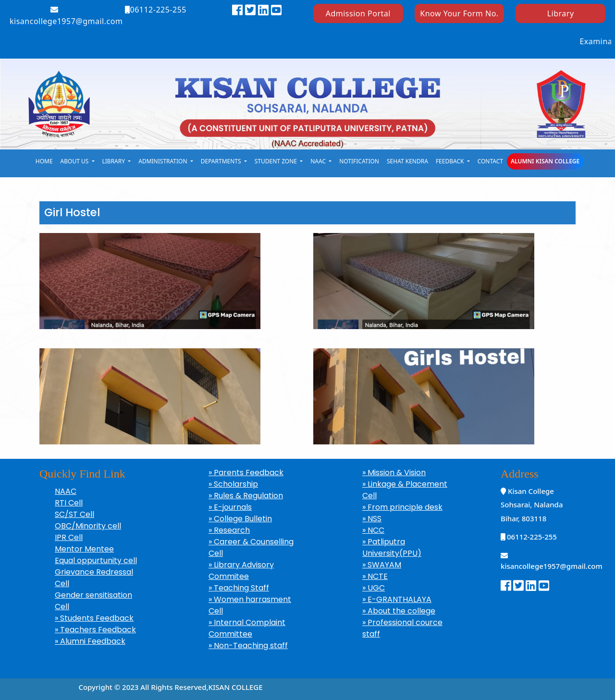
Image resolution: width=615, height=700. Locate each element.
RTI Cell (69, 503)
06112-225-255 (156, 10)
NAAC (66, 491)
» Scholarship (233, 484)
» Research (229, 530)
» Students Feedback (94, 618)
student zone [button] (277, 161)
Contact (490, 161)
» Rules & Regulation (246, 496)
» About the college (399, 611)
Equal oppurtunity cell (96, 560)
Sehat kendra (407, 161)
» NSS (372, 519)
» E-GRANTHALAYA (397, 599)
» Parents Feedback (246, 473)
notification (359, 161)
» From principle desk (402, 507)
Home (44, 161)
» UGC (374, 588)
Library (561, 13)
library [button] (115, 161)
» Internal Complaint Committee (247, 628)
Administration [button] (163, 161)
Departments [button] (222, 161)
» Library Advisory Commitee (241, 571)
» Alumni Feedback (90, 641)
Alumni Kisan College (545, 161)
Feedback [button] (451, 161)
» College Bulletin (240, 519)
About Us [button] (75, 161)
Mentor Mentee (84, 549)
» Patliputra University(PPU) (392, 547)
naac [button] (319, 161)
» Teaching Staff (239, 588)
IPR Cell (69, 537)
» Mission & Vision (394, 473)
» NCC (373, 530)
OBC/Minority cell (88, 526)
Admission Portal (358, 13)
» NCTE (375, 576)
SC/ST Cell (74, 514)
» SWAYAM (382, 565)
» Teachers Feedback (95, 630)
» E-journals (230, 507)
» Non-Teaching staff (248, 645)
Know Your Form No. (459, 13)
